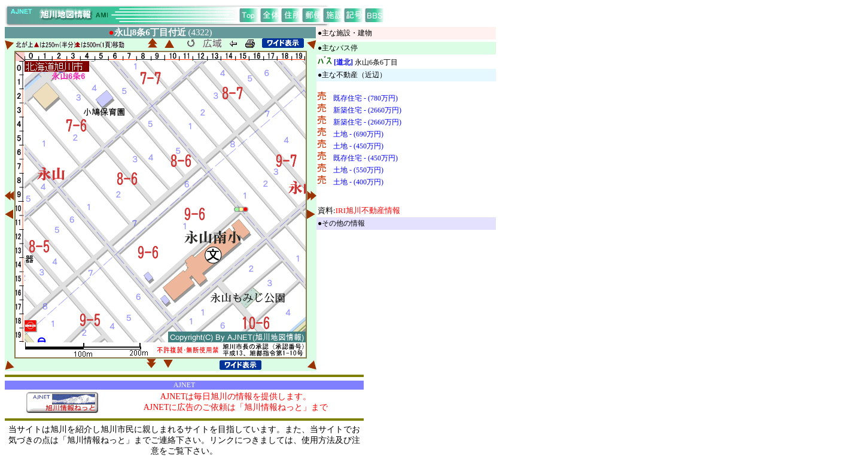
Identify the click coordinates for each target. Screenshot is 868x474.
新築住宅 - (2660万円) (367, 110)
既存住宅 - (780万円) (366, 98)
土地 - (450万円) (358, 146)
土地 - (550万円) (358, 170)
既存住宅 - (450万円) (366, 158)
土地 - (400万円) (358, 182)
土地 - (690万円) (358, 134)
